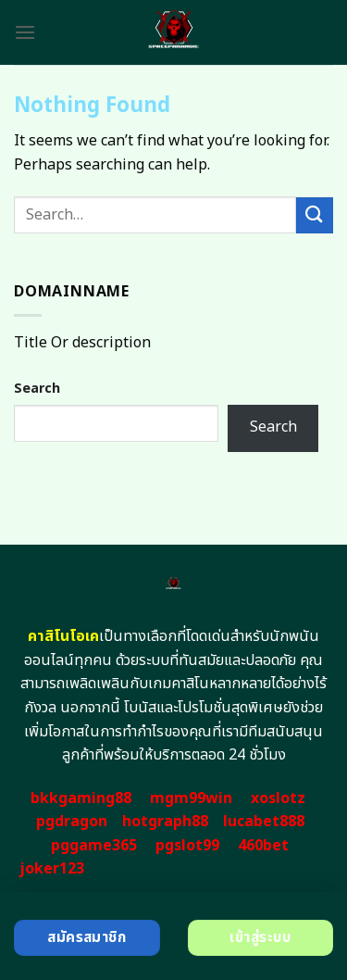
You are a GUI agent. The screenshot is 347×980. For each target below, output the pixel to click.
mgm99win (191, 798)
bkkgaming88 (81, 798)
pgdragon (72, 822)
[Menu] (25, 32)
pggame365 (94, 846)
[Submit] (315, 215)
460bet (263, 846)
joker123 (52, 869)
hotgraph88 (165, 822)
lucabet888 (264, 822)
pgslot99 (187, 846)
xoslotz (278, 798)
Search (37, 389)
